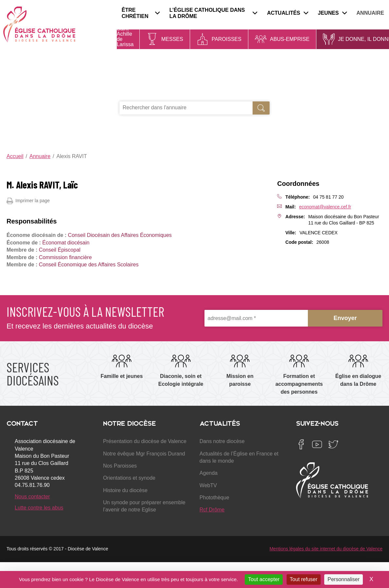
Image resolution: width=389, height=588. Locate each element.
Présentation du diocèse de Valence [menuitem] (145, 441)
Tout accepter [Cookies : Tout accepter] (264, 579)
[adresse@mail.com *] (256, 318)
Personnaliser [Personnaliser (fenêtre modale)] (344, 579)
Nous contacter (32, 497)
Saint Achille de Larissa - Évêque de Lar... (126, 47)
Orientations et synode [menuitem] (129, 478)
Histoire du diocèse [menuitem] (125, 490)
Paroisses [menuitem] (227, 39)
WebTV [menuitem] (208, 485)
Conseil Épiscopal (60, 250)
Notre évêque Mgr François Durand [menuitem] (144, 454)
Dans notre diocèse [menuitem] (222, 441)
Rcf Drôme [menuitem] (212, 510)
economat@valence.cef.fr (325, 207)
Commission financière (65, 257)
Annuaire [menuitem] (370, 13)
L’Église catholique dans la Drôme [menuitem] (213, 13)
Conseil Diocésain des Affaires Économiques (120, 235)
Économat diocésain (66, 243)
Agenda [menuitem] (209, 473)
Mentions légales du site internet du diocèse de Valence (326, 549)
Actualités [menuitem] (287, 13)
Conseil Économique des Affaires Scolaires (89, 265)
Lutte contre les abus (39, 508)
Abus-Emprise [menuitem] (290, 39)
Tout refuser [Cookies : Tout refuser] (304, 579)
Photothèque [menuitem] (214, 498)
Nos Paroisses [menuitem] (120, 466)
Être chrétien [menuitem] (141, 13)
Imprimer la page (28, 201)
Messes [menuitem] (172, 39)
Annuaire (40, 156)
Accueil (15, 156)
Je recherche (144, 94)
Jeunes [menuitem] (332, 13)
